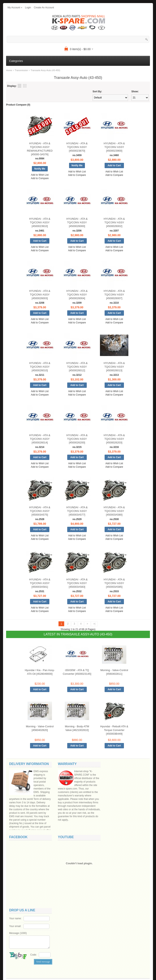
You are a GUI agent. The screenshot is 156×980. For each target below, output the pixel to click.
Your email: (15, 926)
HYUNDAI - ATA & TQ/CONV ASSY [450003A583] (77, 583)
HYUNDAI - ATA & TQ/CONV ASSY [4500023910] (40, 222)
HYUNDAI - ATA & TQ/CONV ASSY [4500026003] (40, 295)
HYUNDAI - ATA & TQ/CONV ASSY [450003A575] (40, 511)
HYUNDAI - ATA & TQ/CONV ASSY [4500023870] (77, 147)
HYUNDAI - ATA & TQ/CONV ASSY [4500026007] (114, 295)
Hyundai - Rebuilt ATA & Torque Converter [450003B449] (114, 730)
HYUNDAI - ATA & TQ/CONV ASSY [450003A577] (77, 511)
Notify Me (40, 169)
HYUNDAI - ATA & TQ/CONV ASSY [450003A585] (114, 583)
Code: (34, 955)
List (19, 86)
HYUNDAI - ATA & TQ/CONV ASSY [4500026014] (40, 439)
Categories (16, 61)
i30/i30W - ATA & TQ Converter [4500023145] (77, 672)
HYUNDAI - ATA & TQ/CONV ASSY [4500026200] (77, 439)
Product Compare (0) (18, 105)
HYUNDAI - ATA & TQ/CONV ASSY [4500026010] (40, 367)
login (28, 8)
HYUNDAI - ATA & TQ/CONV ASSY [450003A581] (40, 583)
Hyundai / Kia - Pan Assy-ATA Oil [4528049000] (40, 672)
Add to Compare (40, 178)
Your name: (15, 918)
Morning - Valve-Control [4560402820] (40, 728)
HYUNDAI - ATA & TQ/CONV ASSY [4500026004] (77, 295)
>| (94, 624)
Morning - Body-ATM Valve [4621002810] (77, 728)
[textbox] (78, 39)
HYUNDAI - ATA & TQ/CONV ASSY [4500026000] (77, 222)
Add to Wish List (40, 175)
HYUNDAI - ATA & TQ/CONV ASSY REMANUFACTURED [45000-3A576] (40, 149)
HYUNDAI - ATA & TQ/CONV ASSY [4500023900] (114, 147)
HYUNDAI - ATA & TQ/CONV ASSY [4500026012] (77, 367)
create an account (44, 8)
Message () (18, 933)
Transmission (21, 70)
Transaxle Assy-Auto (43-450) (45, 70)
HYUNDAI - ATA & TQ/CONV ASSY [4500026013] (114, 367)
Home (9, 70)
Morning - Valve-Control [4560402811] (114, 672)
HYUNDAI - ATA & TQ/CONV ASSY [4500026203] (114, 439)
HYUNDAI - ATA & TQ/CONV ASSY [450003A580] (114, 511)
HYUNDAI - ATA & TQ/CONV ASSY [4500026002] (114, 222)
